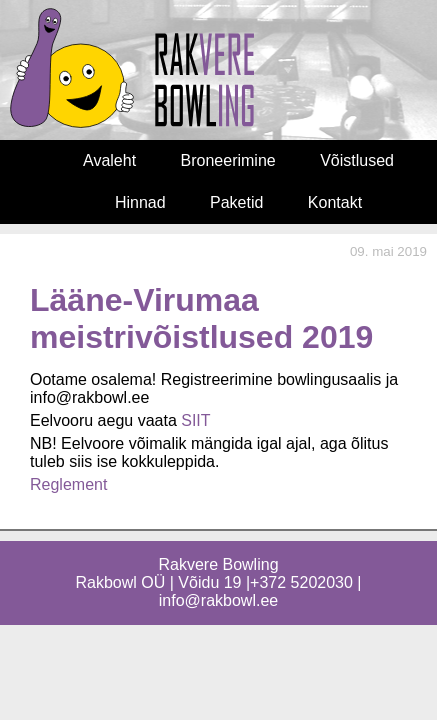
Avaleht (109, 160)
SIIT (195, 420)
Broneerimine (228, 160)
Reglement (68, 484)
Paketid (236, 202)
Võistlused (357, 160)
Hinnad (140, 202)
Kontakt (335, 202)
